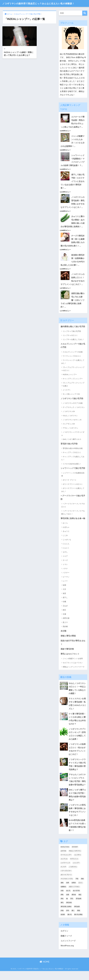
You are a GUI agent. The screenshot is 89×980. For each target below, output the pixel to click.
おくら (65, 530)
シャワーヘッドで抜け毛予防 (73, 475)
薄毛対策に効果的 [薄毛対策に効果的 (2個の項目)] (66, 915)
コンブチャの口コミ (70, 342)
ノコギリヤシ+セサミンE (72, 427)
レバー (65, 588)
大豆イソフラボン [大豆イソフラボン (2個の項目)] (74, 896)
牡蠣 (64, 609)
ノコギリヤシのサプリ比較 (73, 410)
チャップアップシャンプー (73, 386)
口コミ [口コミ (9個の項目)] (81, 892)
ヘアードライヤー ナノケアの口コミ (73, 512)
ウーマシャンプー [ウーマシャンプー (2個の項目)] (66, 864)
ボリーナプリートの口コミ (73, 491)
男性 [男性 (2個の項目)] (62, 907)
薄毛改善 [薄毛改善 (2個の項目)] (77, 915)
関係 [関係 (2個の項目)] (79, 919)
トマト (65, 572)
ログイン (64, 940)
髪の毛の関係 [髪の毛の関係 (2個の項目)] (78, 923)
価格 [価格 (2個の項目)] (62, 892)
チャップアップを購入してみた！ (73, 465)
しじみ (65, 543)
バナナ (65, 576)
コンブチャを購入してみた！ (74, 346)
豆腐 (64, 621)
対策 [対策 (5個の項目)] (62, 900)
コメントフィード (68, 950)
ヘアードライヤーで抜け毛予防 (73, 505)
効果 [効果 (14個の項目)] (68, 892)
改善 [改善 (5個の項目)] (68, 903)
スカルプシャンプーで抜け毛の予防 (73, 353)
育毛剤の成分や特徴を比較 (73, 455)
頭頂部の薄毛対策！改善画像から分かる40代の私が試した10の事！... (73, 267)
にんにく (66, 555)
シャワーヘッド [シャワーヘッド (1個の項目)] (65, 872)
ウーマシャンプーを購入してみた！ (73, 369)
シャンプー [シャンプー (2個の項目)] (76, 872)
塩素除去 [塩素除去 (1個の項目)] (63, 896)
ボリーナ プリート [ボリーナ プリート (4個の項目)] (66, 884)
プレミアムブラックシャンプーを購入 (73, 391)
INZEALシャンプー (70, 382)
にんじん (66, 551)
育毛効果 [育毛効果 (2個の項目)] (79, 907)
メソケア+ (67, 397)
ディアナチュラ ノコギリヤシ (74, 414)
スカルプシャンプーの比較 (73, 359)
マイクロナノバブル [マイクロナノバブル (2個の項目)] (67, 888)
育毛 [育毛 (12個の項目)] (72, 907)
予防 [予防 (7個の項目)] (77, 888)
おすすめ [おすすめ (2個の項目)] (63, 860)
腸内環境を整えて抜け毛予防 (73, 334)
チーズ (65, 567)
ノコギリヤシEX (69, 418)
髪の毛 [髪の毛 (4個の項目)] (70, 923)
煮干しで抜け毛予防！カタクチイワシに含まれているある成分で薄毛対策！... (73, 187)
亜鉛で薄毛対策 (67, 656)
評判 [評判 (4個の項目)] (68, 919)
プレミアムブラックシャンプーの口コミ (73, 376)
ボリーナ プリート (70, 487)
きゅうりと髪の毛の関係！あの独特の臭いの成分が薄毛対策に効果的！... (73, 228)
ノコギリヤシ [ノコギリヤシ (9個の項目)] (73, 876)
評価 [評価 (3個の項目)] (62, 919)
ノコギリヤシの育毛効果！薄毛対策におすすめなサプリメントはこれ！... (73, 208)
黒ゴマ (65, 630)
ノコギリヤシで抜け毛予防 (72, 406)
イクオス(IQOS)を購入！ (72, 471)
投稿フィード (66, 945)
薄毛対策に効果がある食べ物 (73, 526)
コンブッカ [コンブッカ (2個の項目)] (64, 868)
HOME (44, 971)
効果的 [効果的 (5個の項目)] (74, 892)
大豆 (64, 596)
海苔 (64, 601)
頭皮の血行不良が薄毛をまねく (73, 650)
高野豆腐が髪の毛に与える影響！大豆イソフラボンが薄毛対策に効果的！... (73, 307)
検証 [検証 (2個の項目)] (80, 903)
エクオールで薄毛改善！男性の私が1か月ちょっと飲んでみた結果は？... (73, 127)
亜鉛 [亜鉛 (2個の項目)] (82, 888)
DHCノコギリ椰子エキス (72, 446)
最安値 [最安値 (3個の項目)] (74, 903)
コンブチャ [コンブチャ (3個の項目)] (78, 864)
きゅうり (66, 538)
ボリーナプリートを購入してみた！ (73, 497)
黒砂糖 (65, 634)
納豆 (64, 617)
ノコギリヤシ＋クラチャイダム (73, 441)
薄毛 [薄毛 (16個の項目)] (62, 911)
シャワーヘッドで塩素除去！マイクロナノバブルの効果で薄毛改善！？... (73, 166)
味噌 (64, 592)
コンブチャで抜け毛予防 (72, 338)
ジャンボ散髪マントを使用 (73, 666)
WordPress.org (67, 955)
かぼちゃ (66, 534)
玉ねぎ (65, 613)
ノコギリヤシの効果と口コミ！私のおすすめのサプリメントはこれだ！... (73, 286)
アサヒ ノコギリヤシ (70, 435)
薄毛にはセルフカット (70, 661)
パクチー (66, 580)
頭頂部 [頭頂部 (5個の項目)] (63, 923)
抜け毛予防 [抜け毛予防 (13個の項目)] (76, 900)
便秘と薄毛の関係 (68, 643)
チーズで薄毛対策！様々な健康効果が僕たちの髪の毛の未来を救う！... (73, 247)
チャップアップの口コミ (72, 459)
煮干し (65, 605)
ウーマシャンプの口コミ (72, 363)
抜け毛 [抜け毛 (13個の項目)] (68, 900)
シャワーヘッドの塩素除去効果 (73, 481)
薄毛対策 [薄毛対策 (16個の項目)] (69, 911)
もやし (65, 559)
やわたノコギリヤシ (70, 423)
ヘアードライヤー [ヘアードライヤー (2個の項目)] (66, 880)
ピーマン (66, 584)
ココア (65, 563)
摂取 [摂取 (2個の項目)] (62, 903)
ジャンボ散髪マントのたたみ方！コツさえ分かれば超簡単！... (73, 147)
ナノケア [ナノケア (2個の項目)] (63, 876)
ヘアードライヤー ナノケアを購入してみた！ (73, 520)
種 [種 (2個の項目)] (67, 907)
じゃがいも (67, 547)
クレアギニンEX (69, 431)
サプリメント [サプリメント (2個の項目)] (74, 868)
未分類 (63, 638)
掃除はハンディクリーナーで (74, 674)
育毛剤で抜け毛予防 (69, 451)
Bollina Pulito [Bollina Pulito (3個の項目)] (65, 856)
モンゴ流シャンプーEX (71, 401)
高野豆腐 (66, 625)
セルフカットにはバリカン (73, 670)
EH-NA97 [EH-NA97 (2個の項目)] (75, 856)
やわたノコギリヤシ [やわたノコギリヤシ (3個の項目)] (75, 860)
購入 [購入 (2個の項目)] (73, 919)
